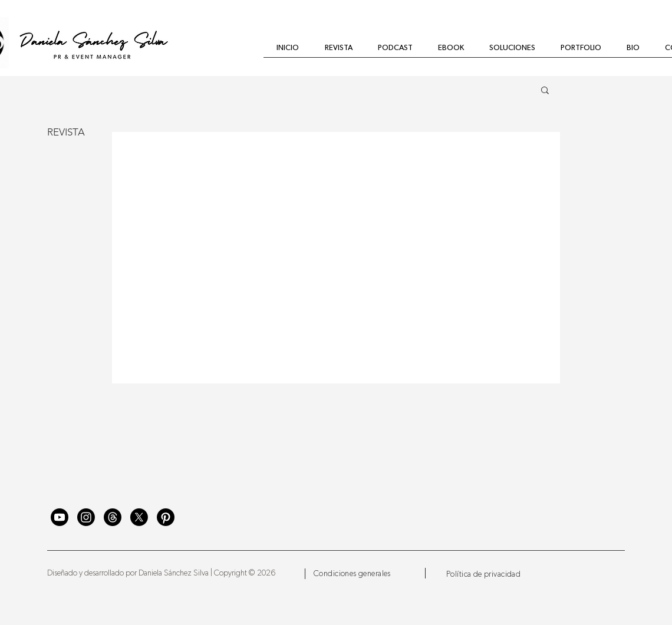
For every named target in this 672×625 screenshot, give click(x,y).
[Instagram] (86, 517)
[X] (139, 517)
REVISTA (66, 132)
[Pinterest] (166, 517)
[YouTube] (60, 517)
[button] (545, 91)
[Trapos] (113, 517)
